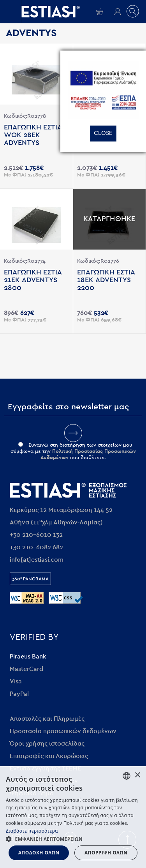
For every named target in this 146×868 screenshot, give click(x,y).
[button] (73, 839)
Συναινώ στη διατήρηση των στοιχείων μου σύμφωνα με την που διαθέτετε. (73, 451)
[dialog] (73, 817)
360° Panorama (30, 579)
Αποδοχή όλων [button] (39, 853)
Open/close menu (11, 12)
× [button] (137, 775)
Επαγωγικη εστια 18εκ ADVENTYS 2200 (106, 280)
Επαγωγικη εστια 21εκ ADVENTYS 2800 (33, 280)
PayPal (19, 694)
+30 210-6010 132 (36, 535)
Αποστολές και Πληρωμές (47, 719)
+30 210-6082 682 (36, 547)
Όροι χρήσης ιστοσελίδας (47, 744)
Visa (16, 681)
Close (103, 133)
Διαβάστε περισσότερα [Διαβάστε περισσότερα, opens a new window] (32, 831)
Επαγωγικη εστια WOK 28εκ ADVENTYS (33, 135)
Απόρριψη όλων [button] (106, 853)
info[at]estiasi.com (37, 560)
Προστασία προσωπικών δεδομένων (63, 731)
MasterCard (26, 669)
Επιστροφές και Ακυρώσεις (49, 756)
